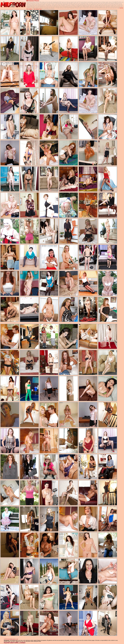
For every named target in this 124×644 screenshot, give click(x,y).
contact (23, 643)
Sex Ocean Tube (38, 9)
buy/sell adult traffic (11, 643)
